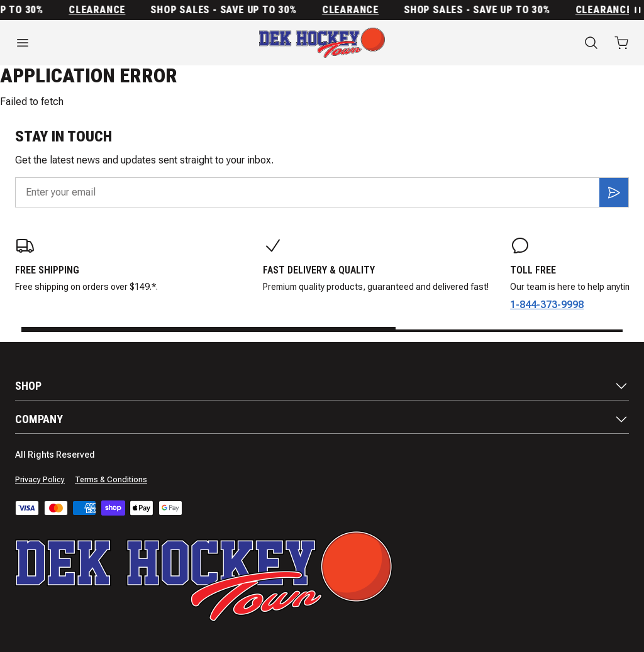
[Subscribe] (614, 192)
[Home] (322, 43)
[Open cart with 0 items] (621, 43)
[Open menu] (107, 43)
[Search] (591, 43)
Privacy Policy (40, 480)
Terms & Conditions (111, 480)
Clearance (100, 10)
